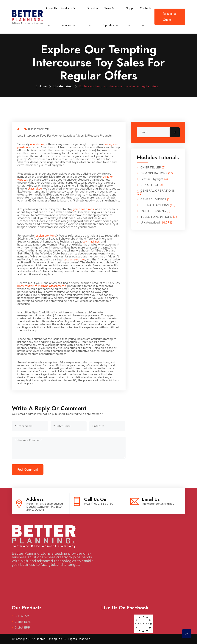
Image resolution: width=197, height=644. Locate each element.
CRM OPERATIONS (154, 173)
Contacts (145, 8)
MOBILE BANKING (153, 211)
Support (131, 8)
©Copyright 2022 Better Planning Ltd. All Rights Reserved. (51, 639)
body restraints (27, 286)
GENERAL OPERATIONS (158, 190)
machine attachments (52, 286)
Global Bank (23, 622)
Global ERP (22, 627)
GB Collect (22, 616)
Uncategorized (63, 86)
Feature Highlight (152, 179)
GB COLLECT (150, 185)
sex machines (91, 241)
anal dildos (37, 144)
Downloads (94, 8)
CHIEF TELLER (151, 167)
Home (41, 86)
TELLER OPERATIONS (156, 217)
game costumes (83, 209)
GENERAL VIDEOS (153, 199)
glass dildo (35, 188)
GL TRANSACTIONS (155, 205)
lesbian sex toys (45, 235)
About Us (51, 8)
